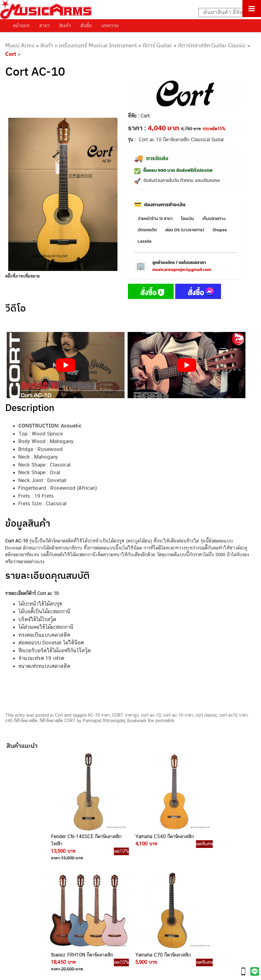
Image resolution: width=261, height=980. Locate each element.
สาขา (44, 25)
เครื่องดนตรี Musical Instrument (98, 45)
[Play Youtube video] (66, 365)
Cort (11, 54)
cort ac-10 (151, 715)
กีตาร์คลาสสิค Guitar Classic (212, 45)
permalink (165, 721)
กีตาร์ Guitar (157, 45)
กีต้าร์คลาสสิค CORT (58, 721)
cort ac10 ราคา (233, 715)
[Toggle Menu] (252, 9)
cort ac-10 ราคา (178, 715)
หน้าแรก (21, 25)
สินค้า (65, 25)
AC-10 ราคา (99, 715)
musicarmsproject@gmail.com (182, 270)
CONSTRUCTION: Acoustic (50, 426)
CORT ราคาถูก (125, 715)
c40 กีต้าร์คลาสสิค (21, 721)
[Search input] (227, 13)
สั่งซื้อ (86, 25)
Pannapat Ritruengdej (104, 721)
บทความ (110, 25)
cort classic (206, 715)
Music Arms (20, 45)
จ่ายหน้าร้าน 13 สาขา (155, 219)
